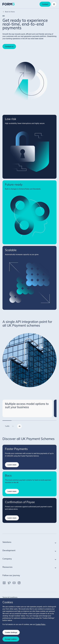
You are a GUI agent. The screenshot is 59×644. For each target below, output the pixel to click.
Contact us (9, 46)
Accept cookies (11, 639)
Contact (45, 4)
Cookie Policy (41, 624)
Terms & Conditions (10, 597)
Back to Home (9, 12)
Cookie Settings (11, 632)
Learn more (12, 465)
